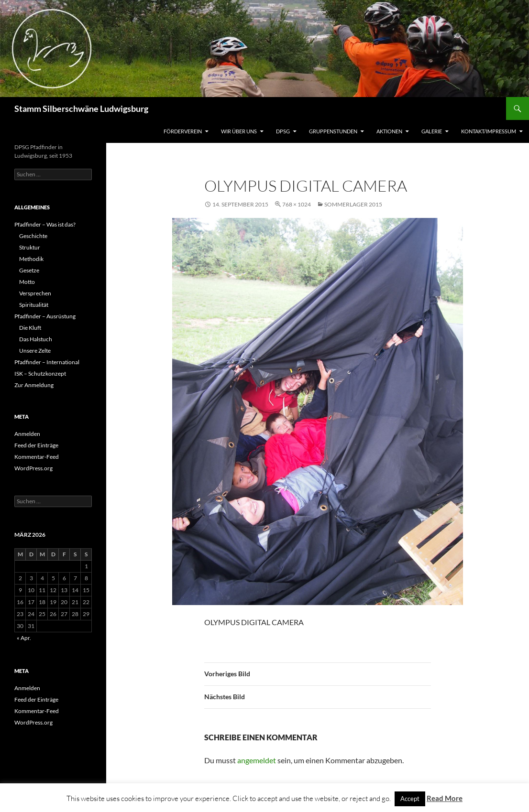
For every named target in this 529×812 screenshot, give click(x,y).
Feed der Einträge (36, 445)
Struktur (30, 247)
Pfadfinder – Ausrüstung (45, 316)
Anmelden (27, 434)
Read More (445, 798)
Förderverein (183, 131)
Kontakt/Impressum (489, 131)
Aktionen (389, 131)
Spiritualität (34, 305)
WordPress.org (33, 468)
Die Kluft (30, 328)
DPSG (283, 131)
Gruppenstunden (333, 131)
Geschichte (33, 236)
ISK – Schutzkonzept (40, 374)
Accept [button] (410, 799)
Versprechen (35, 293)
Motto (27, 282)
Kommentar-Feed (37, 457)
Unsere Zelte (35, 351)
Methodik (31, 259)
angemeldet (257, 760)
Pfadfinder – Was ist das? (45, 224)
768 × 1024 (297, 204)
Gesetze (29, 270)
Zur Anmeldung (34, 385)
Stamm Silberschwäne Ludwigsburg (81, 108)
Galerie (432, 131)
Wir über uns (239, 131)
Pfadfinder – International (47, 362)
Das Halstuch (36, 339)
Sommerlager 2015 (353, 204)
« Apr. (24, 638)
